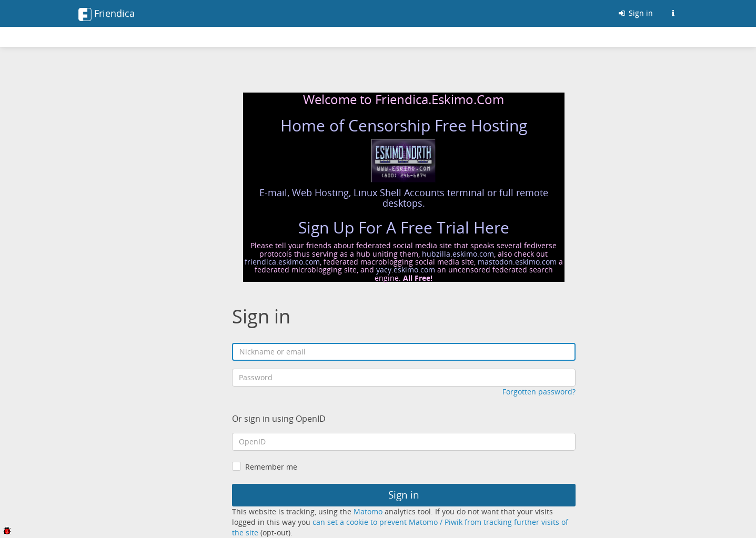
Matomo (368, 511)
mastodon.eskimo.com (517, 262)
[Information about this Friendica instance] (673, 13)
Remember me (271, 467)
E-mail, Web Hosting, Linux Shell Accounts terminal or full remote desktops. (404, 198)
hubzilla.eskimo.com (458, 254)
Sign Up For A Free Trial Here (404, 227)
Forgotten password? (539, 392)
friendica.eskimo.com (282, 262)
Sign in (635, 13)
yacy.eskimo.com (406, 270)
